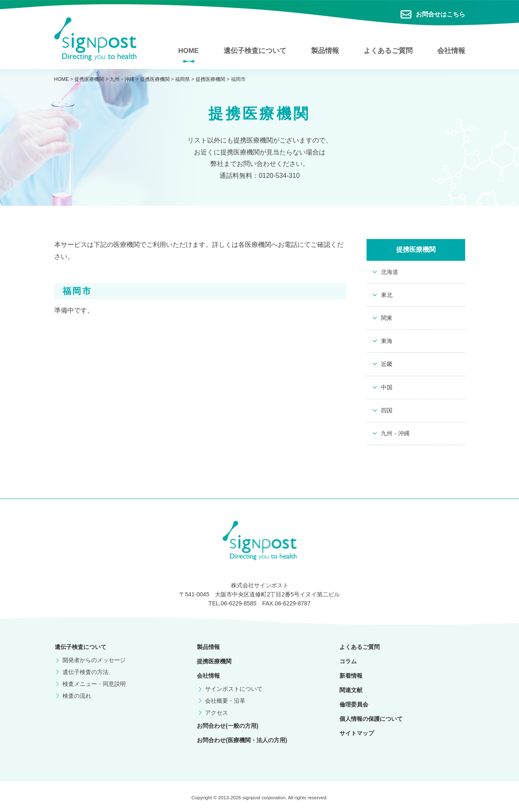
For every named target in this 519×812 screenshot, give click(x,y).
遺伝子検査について (255, 50)
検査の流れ (76, 698)
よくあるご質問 (388, 50)
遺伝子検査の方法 (85, 674)
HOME (188, 50)
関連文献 (351, 692)
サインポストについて (233, 691)
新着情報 (351, 678)
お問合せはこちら (441, 14)
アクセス (215, 715)
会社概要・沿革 (224, 703)
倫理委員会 (353, 707)
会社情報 (451, 50)
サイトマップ (356, 736)
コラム (348, 664)
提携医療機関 (214, 664)
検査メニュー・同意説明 (93, 686)
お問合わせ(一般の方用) (227, 728)
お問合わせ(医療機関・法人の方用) (241, 742)
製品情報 (325, 50)
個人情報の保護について (371, 721)
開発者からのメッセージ (93, 662)
